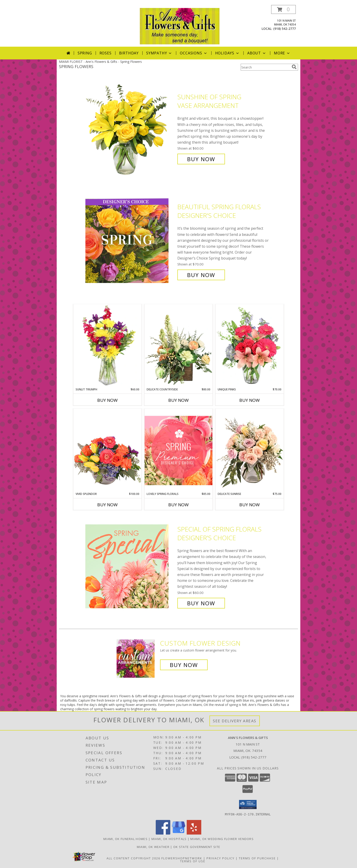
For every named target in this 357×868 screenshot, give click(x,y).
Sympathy (159, 53)
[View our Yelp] (194, 833)
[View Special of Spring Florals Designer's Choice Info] (130, 566)
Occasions (194, 53)
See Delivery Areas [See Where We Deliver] (235, 721)
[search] (294, 67)
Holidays (227, 53)
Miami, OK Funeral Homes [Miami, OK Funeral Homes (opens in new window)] (125, 839)
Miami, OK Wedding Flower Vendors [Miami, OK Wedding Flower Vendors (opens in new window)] (222, 839)
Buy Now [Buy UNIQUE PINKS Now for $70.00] (250, 400)
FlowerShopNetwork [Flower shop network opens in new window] (182, 858)
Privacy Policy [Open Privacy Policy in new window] (221, 858)
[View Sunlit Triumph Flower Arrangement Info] (107, 346)
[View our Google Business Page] (178, 833)
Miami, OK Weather (153, 847)
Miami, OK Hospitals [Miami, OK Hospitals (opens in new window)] (169, 839)
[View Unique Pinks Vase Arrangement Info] (250, 346)
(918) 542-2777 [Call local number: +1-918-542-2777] (284, 29)
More (282, 53)
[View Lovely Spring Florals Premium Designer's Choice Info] (178, 450)
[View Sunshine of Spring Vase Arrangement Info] (130, 128)
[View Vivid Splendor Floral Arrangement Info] (107, 450)
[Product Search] (265, 67)
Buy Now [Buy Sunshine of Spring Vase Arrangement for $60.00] (201, 159)
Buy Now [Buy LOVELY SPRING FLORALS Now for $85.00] (178, 505)
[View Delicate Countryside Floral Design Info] (178, 346)
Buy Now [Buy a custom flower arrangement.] (184, 665)
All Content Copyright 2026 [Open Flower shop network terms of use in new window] (133, 858)
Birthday (129, 53)
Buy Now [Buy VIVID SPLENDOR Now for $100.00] (107, 505)
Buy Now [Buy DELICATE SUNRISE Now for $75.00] (250, 505)
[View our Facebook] (163, 833)
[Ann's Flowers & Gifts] (180, 26)
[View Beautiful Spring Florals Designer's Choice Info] (130, 241)
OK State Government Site (197, 847)
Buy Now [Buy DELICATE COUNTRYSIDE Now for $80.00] (178, 400)
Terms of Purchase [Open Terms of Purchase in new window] (257, 858)
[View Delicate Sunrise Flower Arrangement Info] (250, 450)
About (257, 53)
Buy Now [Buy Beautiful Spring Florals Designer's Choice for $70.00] (201, 275)
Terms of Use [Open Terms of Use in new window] (193, 861)
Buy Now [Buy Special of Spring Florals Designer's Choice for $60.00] (201, 603)
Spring (85, 53)
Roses (106, 53)
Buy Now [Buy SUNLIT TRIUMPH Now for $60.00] (107, 400)
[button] (283, 9)
